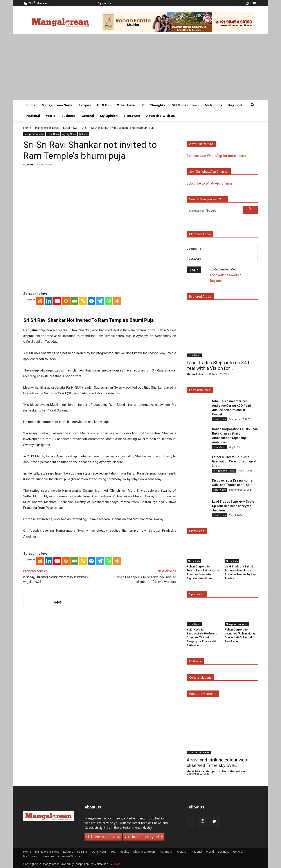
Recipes (85, 105)
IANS (30, 164)
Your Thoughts (154, 105)
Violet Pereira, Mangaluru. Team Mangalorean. (217, 771)
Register (216, 281)
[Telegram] (100, 301)
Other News (126, 105)
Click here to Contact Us (103, 837)
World (51, 116)
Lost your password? (225, 275)
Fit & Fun (104, 105)
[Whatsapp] (109, 301)
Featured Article (200, 297)
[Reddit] (40, 301)
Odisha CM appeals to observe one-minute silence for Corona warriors (145, 579)
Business (68, 116)
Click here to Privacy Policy (144, 837)
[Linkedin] (49, 301)
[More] (117, 301)
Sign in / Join (105, 3)
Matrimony (213, 105)
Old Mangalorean (185, 105)
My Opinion (109, 116)
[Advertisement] (140, 67)
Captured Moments (203, 694)
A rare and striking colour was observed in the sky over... (217, 763)
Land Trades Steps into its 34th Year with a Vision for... (219, 365)
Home (31, 105)
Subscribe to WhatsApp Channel (210, 183)
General (88, 116)
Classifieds (219, 447)
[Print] (66, 301)
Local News (70, 128)
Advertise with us (201, 144)
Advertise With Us (160, 116)
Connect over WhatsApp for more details (216, 156)
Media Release (196, 374)
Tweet (31, 300)
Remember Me (224, 269)
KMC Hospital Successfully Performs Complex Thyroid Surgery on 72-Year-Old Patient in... (202, 637)
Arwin (117, 864)
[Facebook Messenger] (91, 301)
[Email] (74, 301)
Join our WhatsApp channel (209, 172)
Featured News (200, 390)
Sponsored (197, 594)
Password (194, 259)
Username (194, 248)
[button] (252, 106)
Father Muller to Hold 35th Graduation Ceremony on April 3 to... (234, 461)
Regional (235, 105)
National (33, 116)
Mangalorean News (57, 105)
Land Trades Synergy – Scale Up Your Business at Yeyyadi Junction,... (233, 506)
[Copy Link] (83, 301)
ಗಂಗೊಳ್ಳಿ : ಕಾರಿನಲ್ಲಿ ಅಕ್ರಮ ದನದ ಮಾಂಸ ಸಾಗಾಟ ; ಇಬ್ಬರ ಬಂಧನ (56, 579)
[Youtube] (57, 301)
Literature (132, 116)
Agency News (69, 134)
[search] (215, 211)
